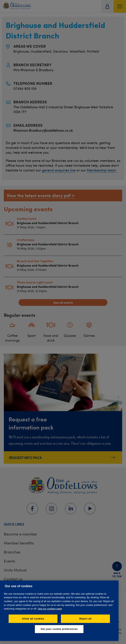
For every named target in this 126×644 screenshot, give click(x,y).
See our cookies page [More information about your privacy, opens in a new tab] (50, 609)
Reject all (85, 619)
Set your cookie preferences (59, 629)
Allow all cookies (33, 619)
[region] (59, 611)
